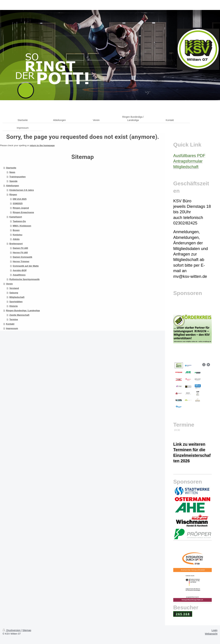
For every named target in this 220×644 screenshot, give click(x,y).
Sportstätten (16, 302)
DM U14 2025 (20, 199)
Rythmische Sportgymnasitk (25, 279)
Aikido (16, 239)
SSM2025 (18, 203)
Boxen (16, 230)
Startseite (11, 168)
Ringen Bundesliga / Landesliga (23, 311)
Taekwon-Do (19, 221)
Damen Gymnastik (22, 257)
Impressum (12, 328)
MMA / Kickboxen (22, 226)
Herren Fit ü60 (20, 253)
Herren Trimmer (21, 261)
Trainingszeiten (18, 177)
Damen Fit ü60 (20, 248)
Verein (9, 284)
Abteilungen (12, 186)
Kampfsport (16, 217)
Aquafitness (19, 275)
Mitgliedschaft (17, 297)
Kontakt (10, 324)
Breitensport (16, 244)
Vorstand (14, 288)
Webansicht (211, 634)
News (12, 172)
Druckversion (12, 630)
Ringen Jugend (21, 208)
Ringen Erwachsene (23, 212)
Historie (14, 306)
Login (214, 630)
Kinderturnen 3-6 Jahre (22, 190)
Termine (14, 319)
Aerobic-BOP (20, 270)
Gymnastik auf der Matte (26, 266)
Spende (13, 181)
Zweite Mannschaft (19, 315)
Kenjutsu (18, 235)
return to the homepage (42, 145)
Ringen (13, 195)
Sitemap (27, 630)
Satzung (14, 293)
